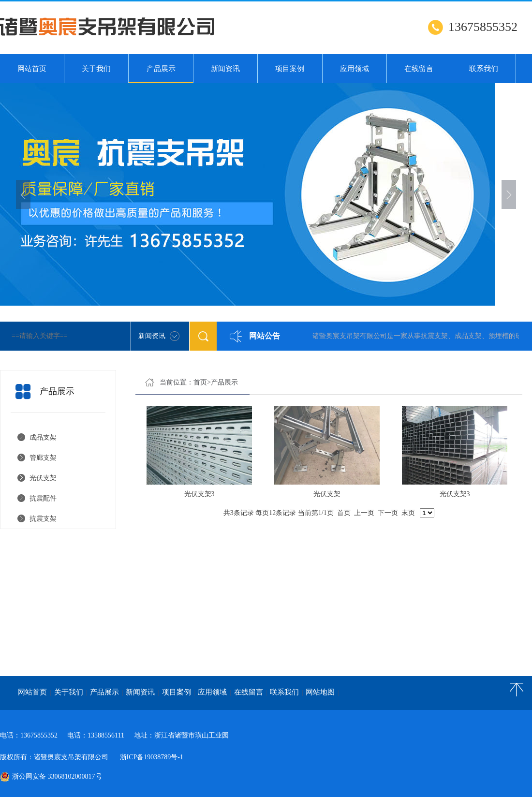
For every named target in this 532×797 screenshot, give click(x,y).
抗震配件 (43, 498)
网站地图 (320, 692)
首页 (200, 382)
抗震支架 (43, 519)
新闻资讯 (225, 69)
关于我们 (96, 69)
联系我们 (484, 69)
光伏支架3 (199, 494)
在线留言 (419, 69)
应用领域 (355, 69)
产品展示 (161, 74)
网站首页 (32, 69)
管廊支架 (43, 458)
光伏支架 (45, 478)
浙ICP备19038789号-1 (152, 757)
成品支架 (43, 437)
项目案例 (290, 69)
